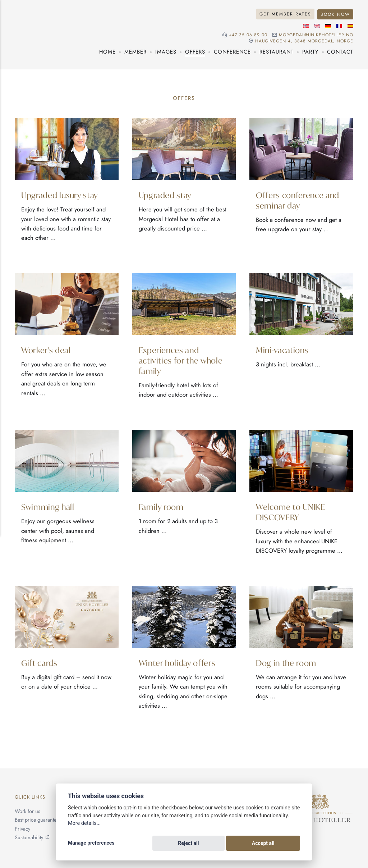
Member (135, 51)
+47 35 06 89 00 (247, 34)
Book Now (335, 14)
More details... (84, 824)
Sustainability (29, 837)
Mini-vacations (282, 350)
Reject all (242, 844)
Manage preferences (91, 844)
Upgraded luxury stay (60, 194)
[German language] (328, 25)
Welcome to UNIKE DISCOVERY (291, 512)
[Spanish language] (350, 25)
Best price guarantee (38, 821)
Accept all (281, 844)
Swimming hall (48, 507)
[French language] (339, 25)
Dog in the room (287, 663)
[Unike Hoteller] (319, 800)
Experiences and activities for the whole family (181, 360)
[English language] (317, 25)
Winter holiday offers (178, 663)
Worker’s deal (46, 350)
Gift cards (40, 663)
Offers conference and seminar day (298, 200)
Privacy (22, 829)
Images (166, 51)
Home (107, 51)
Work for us (28, 812)
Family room (161, 507)
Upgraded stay (165, 194)
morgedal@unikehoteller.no (315, 34)
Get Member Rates (284, 14)
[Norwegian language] (306, 25)
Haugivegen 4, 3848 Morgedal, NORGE (304, 41)
